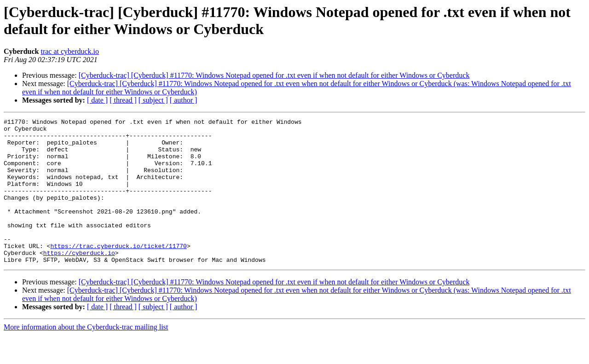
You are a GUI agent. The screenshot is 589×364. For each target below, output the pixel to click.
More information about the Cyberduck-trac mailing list (86, 356)
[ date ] (97, 100)
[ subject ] (153, 100)
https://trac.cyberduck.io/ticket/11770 (118, 272)
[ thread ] (123, 100)
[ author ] (184, 100)
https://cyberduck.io (79, 280)
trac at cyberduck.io (70, 51)
